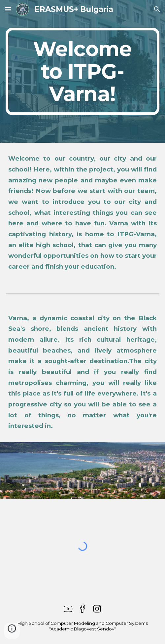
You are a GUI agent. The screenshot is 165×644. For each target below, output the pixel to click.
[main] (82, 71)
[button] (8, 9)
